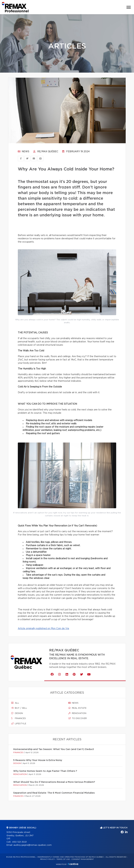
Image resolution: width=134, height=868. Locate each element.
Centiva (73, 864)
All (15, 703)
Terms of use (63, 859)
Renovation (77, 713)
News (24, 152)
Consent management (83, 859)
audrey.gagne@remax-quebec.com (33, 845)
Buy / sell (19, 708)
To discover (78, 718)
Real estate (77, 708)
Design (17, 713)
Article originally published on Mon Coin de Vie (43, 629)
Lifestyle (19, 724)
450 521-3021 (19, 842)
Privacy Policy (47, 859)
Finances (19, 718)
